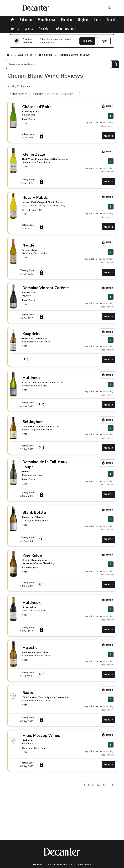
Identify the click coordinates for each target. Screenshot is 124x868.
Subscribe (26, 20)
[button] (55, 94)
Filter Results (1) (18, 94)
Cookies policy (84, 864)
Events (29, 28)
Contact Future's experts (59, 864)
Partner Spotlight (65, 28)
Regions (83, 20)
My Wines (107, 106)
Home (10, 55)
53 (105, 785)
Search (115, 64)
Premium (67, 20)
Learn (98, 20)
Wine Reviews (47, 20)
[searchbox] (59, 64)
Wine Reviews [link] (26, 55)
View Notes (108, 136)
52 (99, 785)
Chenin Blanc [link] (46, 55)
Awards (43, 28)
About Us (37, 864)
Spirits (15, 28)
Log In (104, 41)
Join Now (87, 41)
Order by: (55, 94)
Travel (111, 20)
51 (93, 785)
